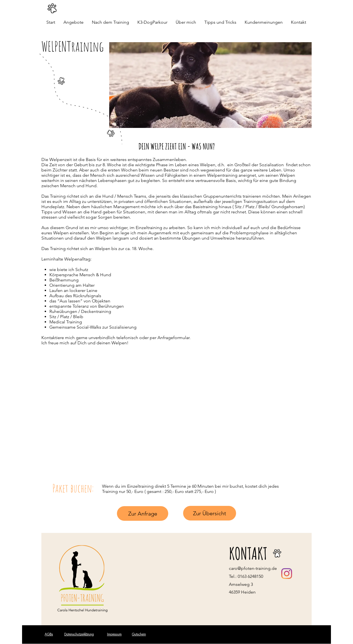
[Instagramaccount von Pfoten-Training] (287, 574)
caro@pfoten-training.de (253, 568)
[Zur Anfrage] (143, 513)
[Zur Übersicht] (210, 513)
